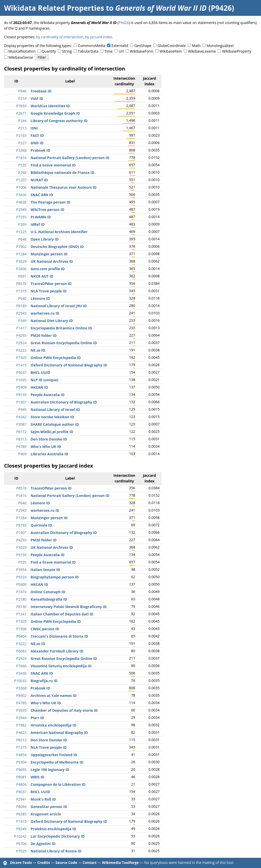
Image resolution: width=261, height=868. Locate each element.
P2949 (21, 210)
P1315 (21, 291)
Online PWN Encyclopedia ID (56, 358)
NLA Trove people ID (49, 291)
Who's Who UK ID (46, 447)
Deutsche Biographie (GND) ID (57, 247)
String (67, 51)
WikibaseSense (21, 57)
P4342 (21, 417)
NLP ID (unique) (44, 380)
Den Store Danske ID (49, 439)
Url (121, 51)
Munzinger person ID (49, 254)
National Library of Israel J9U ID (59, 306)
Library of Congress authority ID (59, 121)
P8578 (21, 284)
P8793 (21, 525)
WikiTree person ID (47, 210)
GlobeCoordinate (172, 46)
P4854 (21, 755)
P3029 (21, 261)
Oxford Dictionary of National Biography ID (69, 365)
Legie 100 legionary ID (50, 770)
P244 (22, 121)
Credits (44, 863)
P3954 (21, 570)
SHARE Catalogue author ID (55, 424)
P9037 (21, 372)
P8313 (21, 439)
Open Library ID (45, 239)
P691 (22, 276)
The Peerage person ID (50, 202)
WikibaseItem (171, 51)
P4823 (21, 733)
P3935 (21, 710)
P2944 (21, 718)
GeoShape (143, 46)
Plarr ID (37, 718)
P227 (22, 143)
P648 (22, 239)
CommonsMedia (92, 46)
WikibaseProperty (237, 51)
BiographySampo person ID (55, 577)
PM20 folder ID (44, 335)
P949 (22, 409)
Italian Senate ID (45, 570)
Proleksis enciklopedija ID (53, 829)
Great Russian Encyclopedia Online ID (64, 343)
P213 (22, 128)
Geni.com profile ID (48, 269)
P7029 (21, 851)
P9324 (21, 577)
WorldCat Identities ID (50, 106)
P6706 (21, 844)
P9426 (124, 23)
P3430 (21, 195)
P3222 (21, 350)
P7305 (21, 358)
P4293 (21, 335)
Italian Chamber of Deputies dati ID (62, 614)
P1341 (21, 614)
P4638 (21, 202)
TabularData (88, 51)
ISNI (34, 128)
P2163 (21, 135)
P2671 (21, 113)
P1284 (21, 254)
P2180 (21, 599)
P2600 (21, 269)
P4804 (21, 784)
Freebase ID (41, 91)
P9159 (21, 395)
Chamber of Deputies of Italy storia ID (64, 710)
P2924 (21, 343)
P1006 (21, 187)
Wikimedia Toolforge (120, 863)
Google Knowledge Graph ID (55, 113)
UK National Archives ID (52, 261)
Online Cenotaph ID (48, 592)
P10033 (20, 681)
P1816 (21, 158)
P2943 (21, 313)
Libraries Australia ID (49, 454)
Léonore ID (40, 298)
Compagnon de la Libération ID (58, 784)
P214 (22, 98)
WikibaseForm (142, 51)
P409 (22, 454)
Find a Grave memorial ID (53, 165)
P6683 (21, 651)
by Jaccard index (99, 37)
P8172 (21, 432)
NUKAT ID (39, 180)
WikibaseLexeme (202, 51)
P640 (22, 298)
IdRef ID (38, 224)
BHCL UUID (40, 372)
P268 (22, 173)
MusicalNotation (22, 51)
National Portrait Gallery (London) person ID (70, 158)
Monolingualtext (220, 46)
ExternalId (120, 46)
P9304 (21, 762)
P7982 (21, 725)
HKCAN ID (39, 387)
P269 (22, 224)
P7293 (21, 217)
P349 (22, 321)
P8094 (21, 807)
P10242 (20, 836)
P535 (22, 165)
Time (109, 51)
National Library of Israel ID (55, 409)
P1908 (21, 629)
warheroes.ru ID (45, 313)
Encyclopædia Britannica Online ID (61, 328)
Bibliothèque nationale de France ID (62, 173)
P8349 (21, 829)
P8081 (21, 777)
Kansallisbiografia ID (49, 599)
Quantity (49, 51)
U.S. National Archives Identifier (59, 232)
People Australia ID (48, 395)
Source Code (66, 863)
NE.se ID (38, 350)
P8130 (21, 607)
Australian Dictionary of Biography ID (64, 402)
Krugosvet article (46, 814)
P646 (22, 91)
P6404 (21, 636)
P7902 (21, 247)
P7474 (21, 592)
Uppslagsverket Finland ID (54, 755)
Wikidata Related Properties (54, 8)
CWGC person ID (45, 629)
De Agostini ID (43, 844)
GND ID (37, 143)
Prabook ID (40, 150)
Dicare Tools (21, 863)
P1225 (21, 232)
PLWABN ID (41, 217)
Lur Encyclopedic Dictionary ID (58, 836)
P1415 (21, 365)
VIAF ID (37, 98)
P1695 (21, 380)
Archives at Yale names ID (54, 695)
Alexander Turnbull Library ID (57, 651)
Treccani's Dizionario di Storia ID (59, 636)
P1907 (21, 402)
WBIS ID (37, 777)
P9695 (21, 770)
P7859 (21, 106)
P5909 (21, 387)
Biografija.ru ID (44, 681)
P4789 (21, 447)
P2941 (21, 799)
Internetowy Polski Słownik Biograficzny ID (69, 607)
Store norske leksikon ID (52, 417)
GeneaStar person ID (49, 807)
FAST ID (37, 135)
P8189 (21, 306)
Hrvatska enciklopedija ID (54, 725)
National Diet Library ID (52, 321)
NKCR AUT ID (42, 276)
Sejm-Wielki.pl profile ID (52, 432)
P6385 (21, 814)
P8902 (21, 695)
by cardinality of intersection (60, 37)
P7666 (21, 666)
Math (196, 46)
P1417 (21, 328)
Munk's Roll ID (43, 799)
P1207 (21, 180)
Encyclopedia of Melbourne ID (57, 762)
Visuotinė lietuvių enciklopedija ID (61, 666)
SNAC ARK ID (42, 195)
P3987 (21, 424)
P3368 (21, 150)
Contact (90, 863)
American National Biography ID (59, 733)
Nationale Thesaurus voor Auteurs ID (64, 187)
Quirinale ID (41, 525)
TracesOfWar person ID (51, 284)
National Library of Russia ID (56, 851)
